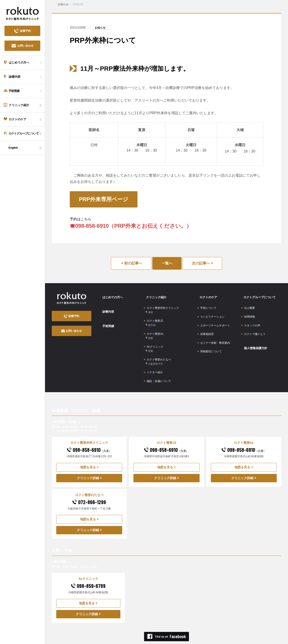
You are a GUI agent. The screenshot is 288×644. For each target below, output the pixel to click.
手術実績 (106, 319)
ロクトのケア (207, 296)
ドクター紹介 (153, 358)
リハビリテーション (211, 311)
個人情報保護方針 (254, 337)
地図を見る (89, 451)
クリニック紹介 (155, 296)
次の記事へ (202, 263)
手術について (207, 304)
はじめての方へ (111, 296)
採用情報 (248, 311)
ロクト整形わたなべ (157, 349)
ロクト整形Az (154, 328)
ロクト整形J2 (154, 317)
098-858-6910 (89, 433)
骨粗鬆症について (210, 339)
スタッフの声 (251, 318)
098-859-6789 (88, 569)
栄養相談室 (206, 325)
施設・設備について (157, 365)
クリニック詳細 (89, 461)
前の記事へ (132, 263)
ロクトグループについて (258, 296)
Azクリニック (154, 339)
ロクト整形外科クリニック (162, 306)
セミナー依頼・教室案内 (214, 332)
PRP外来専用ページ (104, 199)
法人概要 (248, 304)
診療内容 (106, 307)
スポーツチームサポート (214, 318)
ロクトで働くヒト (254, 325)
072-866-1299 (89, 485)
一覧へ (167, 263)
